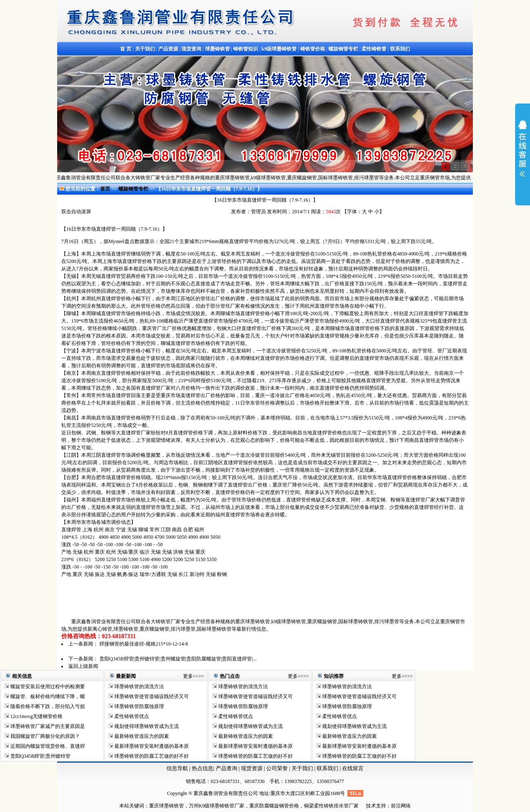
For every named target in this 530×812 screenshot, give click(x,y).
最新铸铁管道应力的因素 (141, 736)
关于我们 (302, 768)
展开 (523, 154)
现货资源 (252, 768)
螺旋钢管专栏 (134, 189)
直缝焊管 (106, 229)
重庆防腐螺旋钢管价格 (274, 806)
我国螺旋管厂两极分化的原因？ (45, 736)
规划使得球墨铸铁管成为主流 (146, 726)
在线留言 (353, 768)
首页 (105, 189)
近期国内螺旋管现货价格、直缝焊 (47, 746)
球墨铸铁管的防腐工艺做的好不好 (151, 756)
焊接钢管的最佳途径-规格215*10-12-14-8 (144, 644)
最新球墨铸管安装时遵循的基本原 (151, 746)
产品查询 (227, 768)
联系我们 (328, 768)
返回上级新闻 (83, 666)
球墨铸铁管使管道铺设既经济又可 (151, 696)
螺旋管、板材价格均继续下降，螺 (47, 696)
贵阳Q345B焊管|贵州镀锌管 (40, 756)
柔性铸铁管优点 (131, 716)
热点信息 (202, 768)
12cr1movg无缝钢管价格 (36, 716)
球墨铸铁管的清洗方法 (139, 687)
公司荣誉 (278, 768)
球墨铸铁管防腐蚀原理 (139, 706)
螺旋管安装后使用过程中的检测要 (47, 687)
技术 (371, 806)
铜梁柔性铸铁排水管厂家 (331, 806)
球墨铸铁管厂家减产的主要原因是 (47, 726)
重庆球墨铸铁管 (166, 806)
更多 (188, 676)
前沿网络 (401, 806)
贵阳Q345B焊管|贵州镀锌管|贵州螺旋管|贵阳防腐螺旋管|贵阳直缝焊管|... (178, 659)
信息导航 (177, 768)
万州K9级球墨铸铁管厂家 (217, 806)
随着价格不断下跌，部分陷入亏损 (47, 706)
